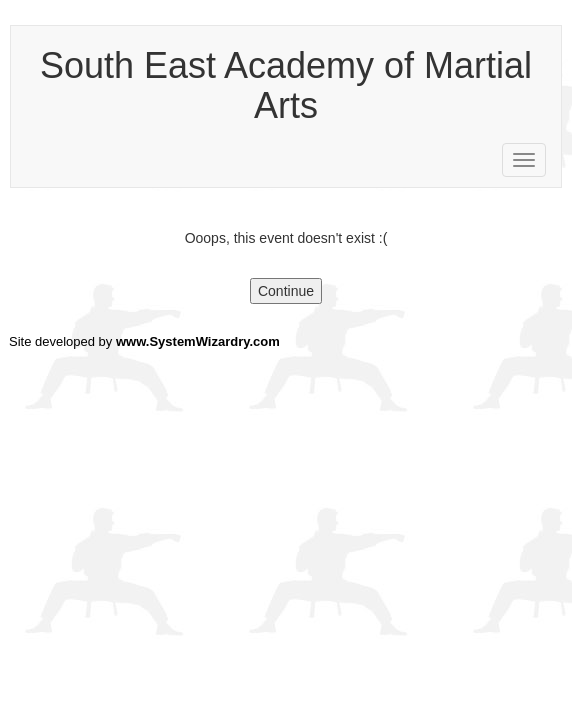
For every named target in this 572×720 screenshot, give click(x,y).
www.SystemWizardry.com (198, 341)
